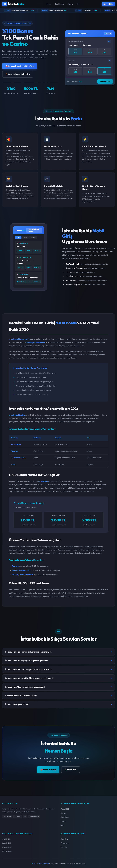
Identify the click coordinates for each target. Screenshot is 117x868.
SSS (78, 4)
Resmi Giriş (108, 4)
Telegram (64, 843)
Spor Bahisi (7, 843)
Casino (70, 4)
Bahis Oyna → (105, 82)
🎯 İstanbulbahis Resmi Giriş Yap (20, 66)
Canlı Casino (7, 847)
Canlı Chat (65, 839)
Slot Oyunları (7, 851)
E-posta (64, 847)
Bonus (48, 4)
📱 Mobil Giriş (71, 770)
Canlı (18, 238)
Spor (25, 238)
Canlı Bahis (59, 4)
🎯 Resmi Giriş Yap (48, 770)
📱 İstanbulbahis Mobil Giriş (18, 74)
